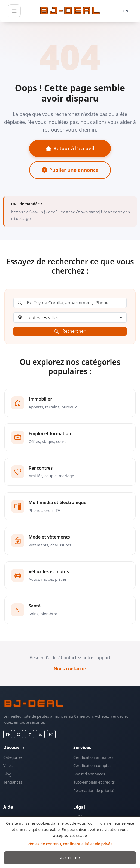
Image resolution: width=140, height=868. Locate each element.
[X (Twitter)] (40, 734)
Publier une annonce (70, 170)
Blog (7, 774)
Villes (8, 765)
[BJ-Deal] (70, 11)
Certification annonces (93, 757)
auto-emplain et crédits (94, 782)
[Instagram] (51, 734)
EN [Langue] (126, 11)
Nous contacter (70, 669)
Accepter (70, 858)
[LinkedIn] (29, 734)
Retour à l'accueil (70, 148)
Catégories (13, 757)
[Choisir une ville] (70, 317)
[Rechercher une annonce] (70, 303)
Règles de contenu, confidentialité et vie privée (70, 844)
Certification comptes (92, 765)
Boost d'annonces (89, 774)
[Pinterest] (19, 734)
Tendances (13, 782)
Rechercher (70, 331)
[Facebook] (8, 734)
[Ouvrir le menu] (14, 11)
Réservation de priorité (94, 791)
